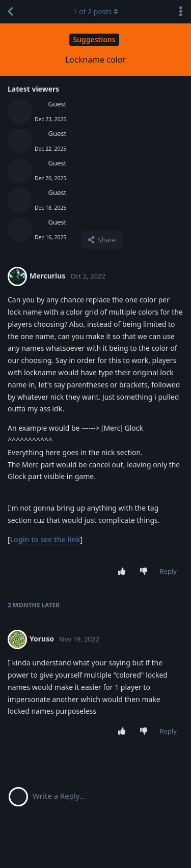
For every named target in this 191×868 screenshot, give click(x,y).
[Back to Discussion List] (10, 12)
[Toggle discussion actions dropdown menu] (181, 12)
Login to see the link (45, 539)
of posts (95, 11)
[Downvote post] (145, 572)
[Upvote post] (124, 572)
